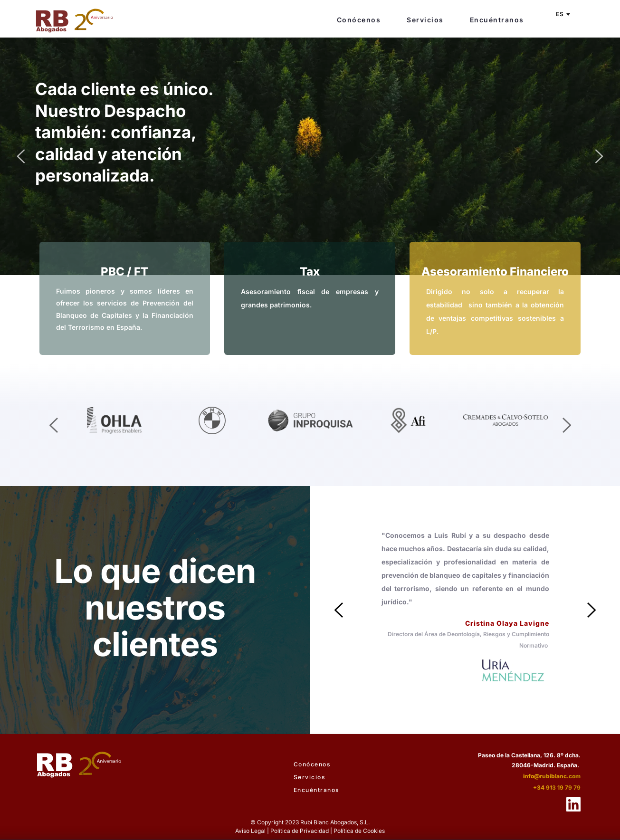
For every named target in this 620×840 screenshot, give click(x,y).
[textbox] (562, 14)
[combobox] (562, 14)
